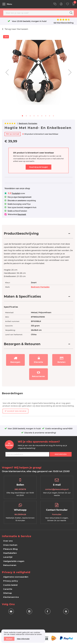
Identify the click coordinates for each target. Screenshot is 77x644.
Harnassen (16, 29)
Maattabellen (10, 553)
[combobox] (38, 13)
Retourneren (10, 565)
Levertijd (8, 557)
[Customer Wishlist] (68, 4)
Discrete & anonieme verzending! (40, 433)
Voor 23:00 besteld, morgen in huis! (29, 21)
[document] (23, 636)
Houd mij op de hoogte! (38, 167)
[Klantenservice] (55, 4)
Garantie (8, 589)
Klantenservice (11, 597)
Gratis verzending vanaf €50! (59, 429)
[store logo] (34, 4)
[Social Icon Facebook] (48, 612)
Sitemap (8, 593)
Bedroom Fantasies (28, 123)
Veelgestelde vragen (14, 561)
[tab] (38, 235)
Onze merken (10, 545)
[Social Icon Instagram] (29, 612)
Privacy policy (11, 581)
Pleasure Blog (10, 549)
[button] (7, 72)
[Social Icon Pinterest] (66, 612)
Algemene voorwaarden (16, 577)
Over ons (8, 541)
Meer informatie (23, 639)
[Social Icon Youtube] (11, 612)
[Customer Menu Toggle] (61, 4)
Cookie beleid (10, 585)
